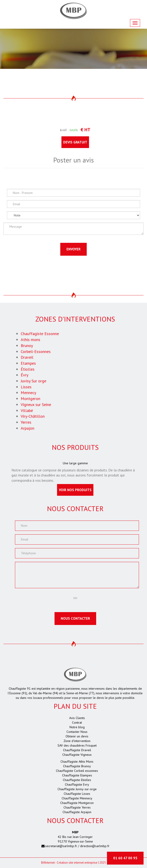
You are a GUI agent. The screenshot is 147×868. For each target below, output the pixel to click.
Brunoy (27, 346)
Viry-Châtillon (33, 416)
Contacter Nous (77, 732)
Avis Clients (77, 718)
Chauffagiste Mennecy (77, 798)
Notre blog (77, 727)
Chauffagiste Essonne (40, 334)
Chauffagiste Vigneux (77, 755)
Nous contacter (75, 618)
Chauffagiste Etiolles (77, 780)
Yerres (26, 422)
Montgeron (30, 399)
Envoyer (73, 249)
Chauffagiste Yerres (77, 807)
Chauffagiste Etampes (77, 775)
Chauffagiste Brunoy (77, 766)
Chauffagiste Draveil (77, 750)
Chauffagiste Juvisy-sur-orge (77, 789)
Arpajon (27, 428)
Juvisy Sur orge (33, 381)
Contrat (77, 722)
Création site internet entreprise (77, 863)
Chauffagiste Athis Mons (77, 762)
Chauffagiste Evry (77, 784)
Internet (48, 863)
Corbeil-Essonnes (36, 351)
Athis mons (30, 340)
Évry (24, 375)
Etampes (28, 363)
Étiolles (28, 369)
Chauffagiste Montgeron (77, 803)
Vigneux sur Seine (36, 405)
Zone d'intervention (77, 741)
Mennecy (28, 393)
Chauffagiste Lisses (77, 794)
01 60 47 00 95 (125, 858)
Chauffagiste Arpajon (77, 812)
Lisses (26, 387)
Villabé (27, 410)
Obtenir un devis (77, 736)
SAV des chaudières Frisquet (77, 745)
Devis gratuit (75, 142)
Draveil (27, 357)
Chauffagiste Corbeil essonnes (77, 771)
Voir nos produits (75, 490)
